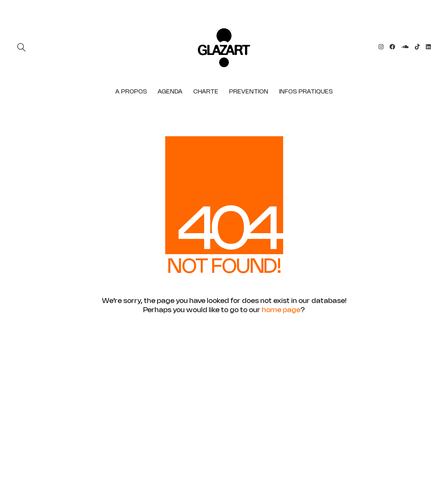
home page (281, 310)
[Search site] (21, 49)
